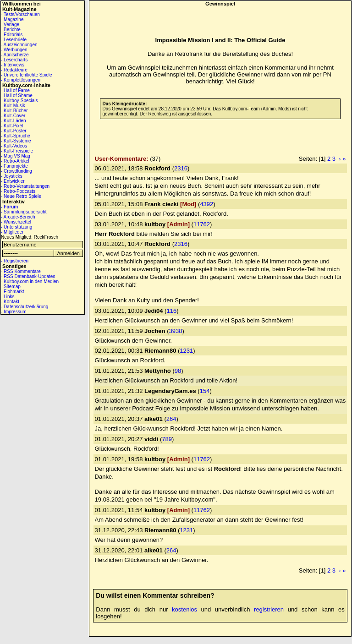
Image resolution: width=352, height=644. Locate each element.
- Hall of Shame (17, 96)
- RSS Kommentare (21, 271)
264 (171, 419)
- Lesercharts (14, 60)
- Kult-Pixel (12, 126)
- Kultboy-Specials (19, 101)
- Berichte (11, 30)
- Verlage (10, 25)
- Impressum (14, 312)
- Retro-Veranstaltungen (25, 186)
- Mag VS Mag (16, 156)
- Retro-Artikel (15, 161)
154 (205, 391)
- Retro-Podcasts (18, 191)
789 (167, 439)
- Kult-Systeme (16, 141)
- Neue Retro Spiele (21, 196)
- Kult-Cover (13, 116)
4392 (206, 204)
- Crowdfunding (16, 171)
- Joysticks (12, 176)
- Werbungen (14, 50)
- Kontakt (10, 302)
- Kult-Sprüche (16, 136)
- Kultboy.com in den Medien (30, 281)
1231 (186, 351)
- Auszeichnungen (19, 45)
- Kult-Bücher (14, 111)
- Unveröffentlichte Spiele (27, 75)
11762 (202, 224)
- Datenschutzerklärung (25, 307)
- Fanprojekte (14, 166)
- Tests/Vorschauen (20, 14)
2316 (181, 168)
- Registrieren (15, 261)
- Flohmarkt (13, 292)
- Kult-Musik (13, 106)
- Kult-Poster (14, 131)
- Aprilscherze (15, 55)
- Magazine (12, 19)
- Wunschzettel (16, 222)
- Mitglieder (12, 232)
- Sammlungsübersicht (24, 212)
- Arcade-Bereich (18, 217)
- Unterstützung (16, 227)
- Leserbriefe (14, 40)
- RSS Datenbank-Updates (28, 276)
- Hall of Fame (15, 90)
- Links (8, 297)
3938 (175, 331)
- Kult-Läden (13, 121)
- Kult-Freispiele (17, 151)
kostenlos (184, 609)
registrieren (269, 609)
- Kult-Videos (14, 146)
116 (171, 311)
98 (178, 371)
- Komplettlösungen (21, 80)
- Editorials (12, 35)
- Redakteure (14, 70)
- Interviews (13, 65)
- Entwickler (13, 181)
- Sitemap (11, 287)
